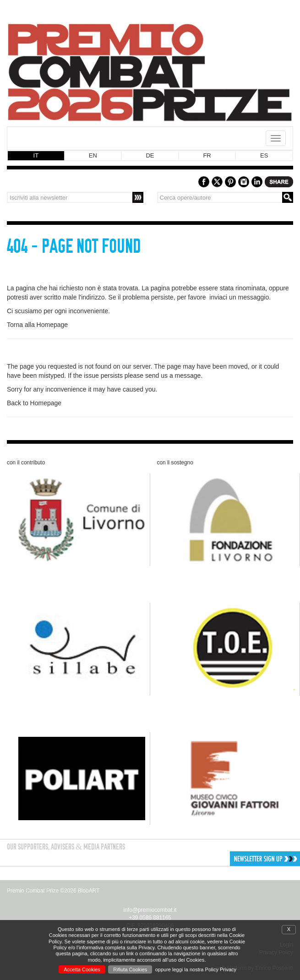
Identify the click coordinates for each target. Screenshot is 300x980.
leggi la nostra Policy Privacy (204, 969)
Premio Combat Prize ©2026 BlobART (53, 891)
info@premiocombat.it (150, 910)
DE (150, 155)
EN (93, 155)
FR (207, 155)
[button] (234, 859)
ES (264, 155)
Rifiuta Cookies (130, 969)
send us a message (173, 376)
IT (36, 155)
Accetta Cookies (82, 969)
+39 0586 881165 (150, 918)
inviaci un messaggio (239, 297)
